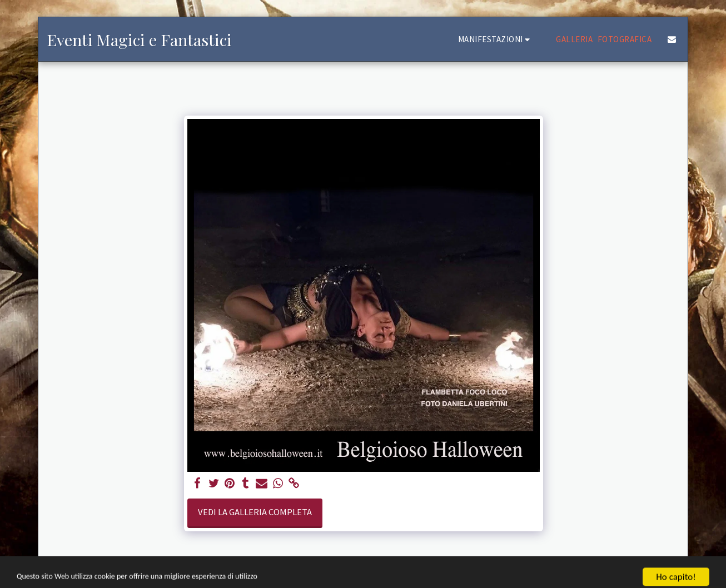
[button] (496, 39)
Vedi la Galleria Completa (255, 512)
